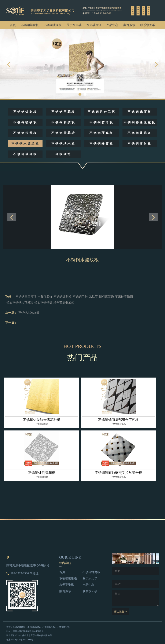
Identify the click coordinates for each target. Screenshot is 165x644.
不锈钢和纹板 (63, 122)
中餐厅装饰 (45, 297)
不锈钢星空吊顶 (26, 297)
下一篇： (11, 323)
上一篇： (11, 313)
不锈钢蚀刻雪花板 (42, 473)
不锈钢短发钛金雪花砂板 (42, 420)
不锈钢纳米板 (63, 144)
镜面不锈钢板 (43, 303)
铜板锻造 (63, 154)
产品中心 (112, 25)
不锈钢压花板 (63, 112)
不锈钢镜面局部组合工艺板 (118, 420)
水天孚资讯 (94, 25)
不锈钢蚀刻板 (25, 112)
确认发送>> (120, 612)
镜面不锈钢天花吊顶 (20, 303)
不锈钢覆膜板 (102, 133)
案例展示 (129, 25)
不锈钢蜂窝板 (30, 25)
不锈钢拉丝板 (25, 133)
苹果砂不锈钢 (124, 297)
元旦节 (93, 297)
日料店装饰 (106, 297)
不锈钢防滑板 (102, 122)
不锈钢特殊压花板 (140, 122)
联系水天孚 (148, 25)
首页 (13, 25)
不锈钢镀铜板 (53, 25)
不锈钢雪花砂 (63, 133)
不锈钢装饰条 (140, 133)
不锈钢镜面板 (140, 112)
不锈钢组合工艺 (102, 112)
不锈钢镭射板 (140, 144)
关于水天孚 (74, 25)
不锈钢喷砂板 (25, 122)
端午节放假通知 (64, 303)
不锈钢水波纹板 (25, 144)
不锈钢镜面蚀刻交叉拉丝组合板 (118, 473)
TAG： (10, 296)
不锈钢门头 (80, 297)
